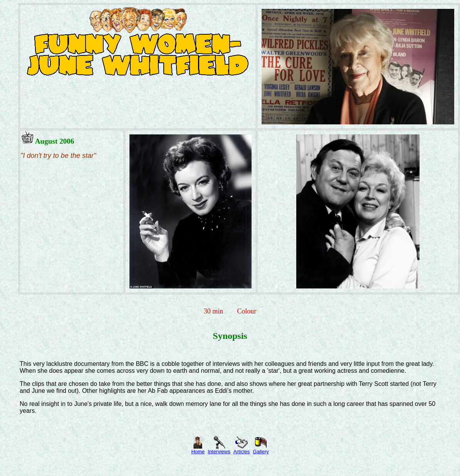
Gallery (261, 449)
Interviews (219, 449)
